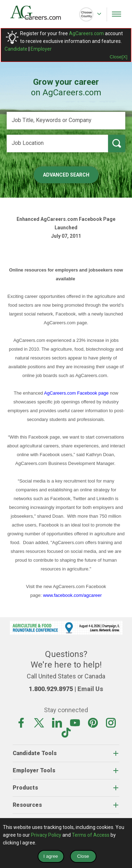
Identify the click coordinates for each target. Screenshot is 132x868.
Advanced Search (66, 175)
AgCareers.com (86, 33)
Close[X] (119, 57)
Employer (41, 49)
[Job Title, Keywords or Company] (66, 121)
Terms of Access (91, 835)
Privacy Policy (46, 835)
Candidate (16, 49)
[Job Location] (57, 143)
